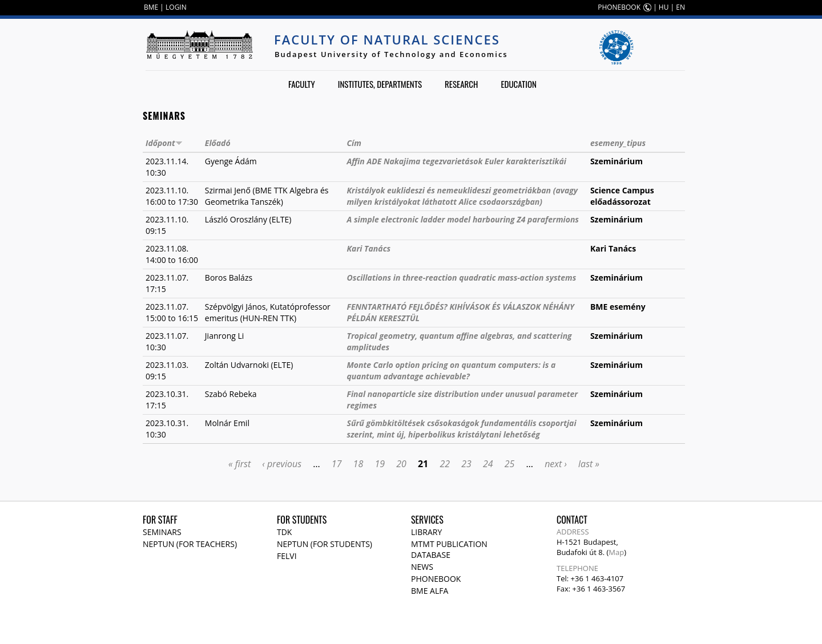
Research (461, 84)
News (422, 567)
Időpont (164, 143)
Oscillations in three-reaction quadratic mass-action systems (462, 278)
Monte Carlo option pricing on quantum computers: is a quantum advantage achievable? (452, 370)
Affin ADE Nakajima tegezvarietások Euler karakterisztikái (457, 161)
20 (401, 464)
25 (510, 464)
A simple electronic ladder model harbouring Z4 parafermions (463, 219)
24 (488, 464)
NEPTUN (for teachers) (190, 544)
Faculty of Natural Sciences (387, 39)
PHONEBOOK (619, 7)
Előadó (218, 143)
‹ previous (282, 464)
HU (664, 7)
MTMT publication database (449, 549)
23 (466, 464)
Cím (354, 143)
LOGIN (176, 7)
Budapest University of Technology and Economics (391, 54)
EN (680, 7)
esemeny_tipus (618, 143)
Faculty (302, 84)
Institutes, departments (380, 84)
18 (358, 464)
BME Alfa (430, 591)
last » (589, 464)
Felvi (287, 556)
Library (426, 532)
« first (239, 464)
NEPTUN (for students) (325, 544)
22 (445, 464)
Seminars (162, 532)
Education (519, 84)
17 (337, 464)
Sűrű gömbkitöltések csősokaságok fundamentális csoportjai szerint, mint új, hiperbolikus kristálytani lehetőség (462, 429)
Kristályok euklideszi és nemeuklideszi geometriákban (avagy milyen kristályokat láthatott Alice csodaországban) (463, 196)
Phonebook (436, 579)
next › (556, 464)
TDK (284, 532)
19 (380, 464)
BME (151, 7)
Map (616, 552)
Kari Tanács (369, 248)
